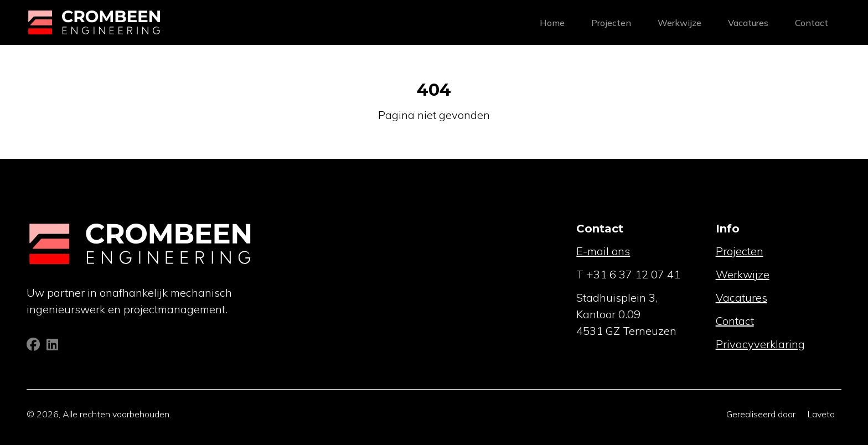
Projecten (611, 23)
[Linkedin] (52, 346)
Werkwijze (680, 23)
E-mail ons (603, 251)
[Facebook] (34, 346)
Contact (812, 23)
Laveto (821, 414)
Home (552, 23)
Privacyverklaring (760, 344)
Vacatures (748, 23)
